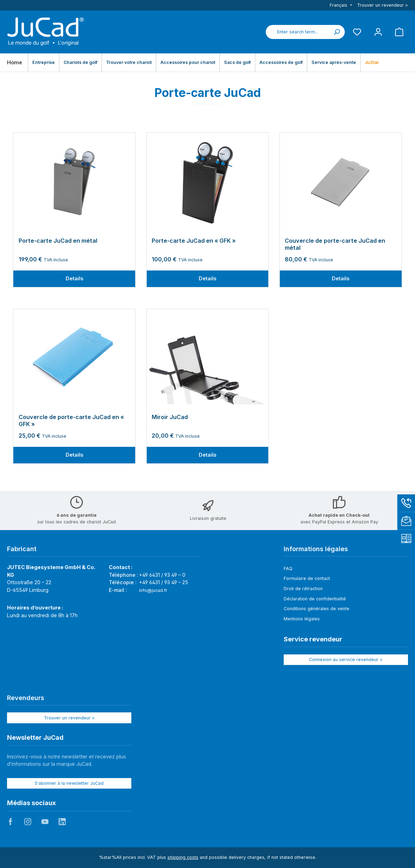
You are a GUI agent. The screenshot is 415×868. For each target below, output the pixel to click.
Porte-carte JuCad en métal (58, 241)
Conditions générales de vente (317, 609)
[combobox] (297, 32)
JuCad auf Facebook (11, 822)
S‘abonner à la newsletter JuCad (69, 783)
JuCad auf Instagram (28, 822)
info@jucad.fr (153, 590)
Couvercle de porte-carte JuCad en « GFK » (71, 421)
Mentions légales (302, 619)
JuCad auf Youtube (45, 822)
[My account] (378, 32)
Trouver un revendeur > (383, 5)
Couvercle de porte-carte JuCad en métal (335, 244)
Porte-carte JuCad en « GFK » (194, 241)
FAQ (288, 569)
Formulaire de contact (307, 578)
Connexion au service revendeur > (346, 660)
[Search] (337, 32)
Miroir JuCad (170, 417)
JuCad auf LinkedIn (62, 822)
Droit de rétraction (303, 589)
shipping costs (183, 857)
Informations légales (316, 549)
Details (74, 278)
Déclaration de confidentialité (315, 599)
